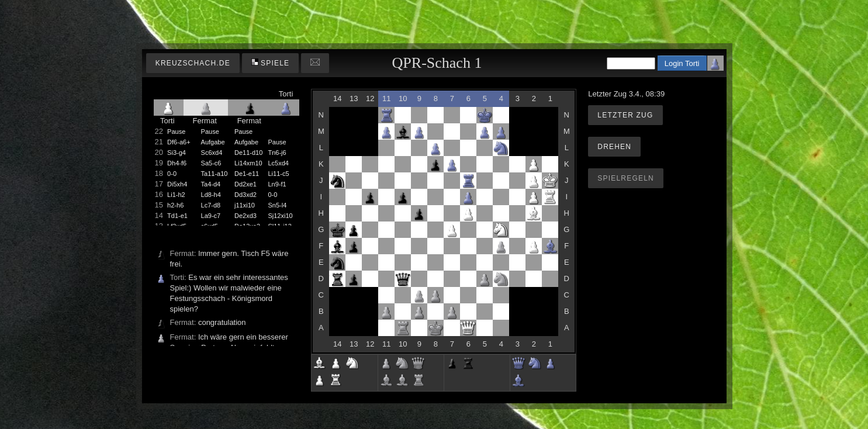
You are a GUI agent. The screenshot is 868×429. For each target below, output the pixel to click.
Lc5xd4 (278, 163)
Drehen (614, 147)
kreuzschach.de (193, 63)
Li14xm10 (248, 163)
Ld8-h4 (211, 195)
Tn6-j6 (277, 153)
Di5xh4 (177, 184)
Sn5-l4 (277, 205)
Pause (176, 132)
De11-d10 (248, 153)
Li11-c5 (278, 174)
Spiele (271, 63)
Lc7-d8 (211, 205)
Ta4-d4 (211, 184)
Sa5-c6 (211, 163)
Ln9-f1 (277, 184)
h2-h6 (175, 205)
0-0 (172, 174)
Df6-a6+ (179, 142)
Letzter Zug (625, 115)
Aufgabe (213, 142)
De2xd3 (245, 216)
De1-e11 (247, 174)
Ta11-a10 (215, 174)
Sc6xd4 (212, 153)
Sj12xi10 (280, 216)
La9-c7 (211, 216)
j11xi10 (245, 205)
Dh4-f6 (177, 163)
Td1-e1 (177, 216)
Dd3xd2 (245, 195)
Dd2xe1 (245, 184)
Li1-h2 (176, 195)
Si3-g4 (177, 153)
